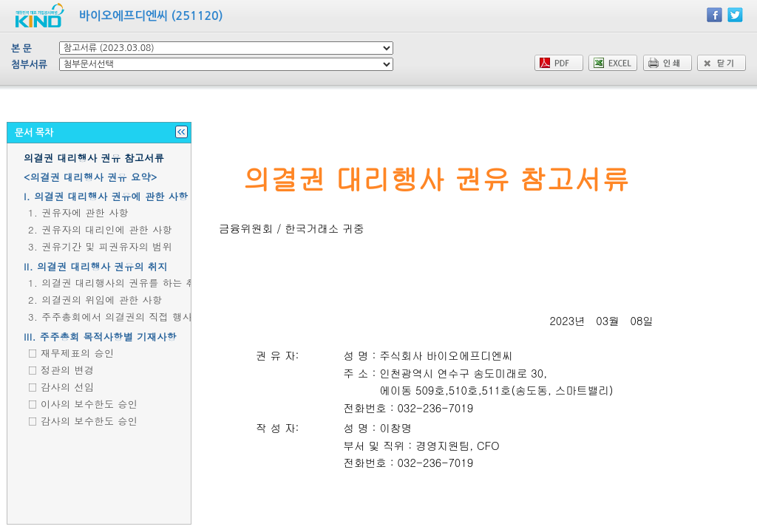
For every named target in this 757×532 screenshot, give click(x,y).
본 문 (21, 48)
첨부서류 (29, 65)
